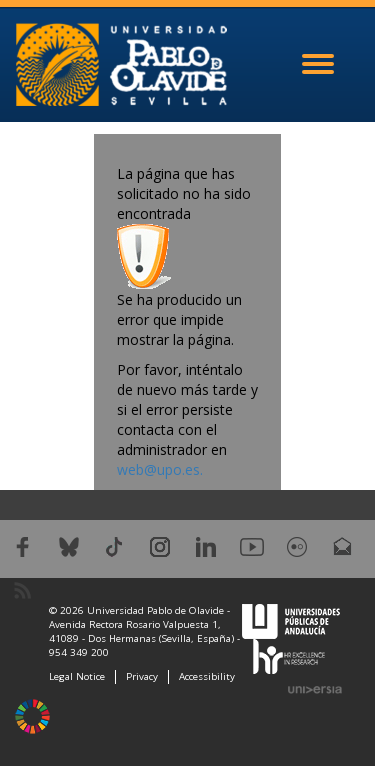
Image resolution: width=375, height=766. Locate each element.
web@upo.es (158, 469)
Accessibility (207, 676)
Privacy (142, 676)
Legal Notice (77, 676)
